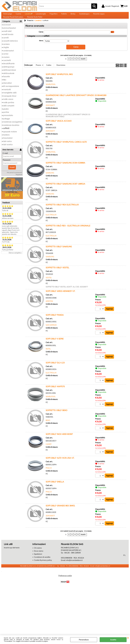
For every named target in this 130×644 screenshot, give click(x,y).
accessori (7, 31)
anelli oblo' (7, 37)
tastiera (6, 141)
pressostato (8, 122)
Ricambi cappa (99, 15)
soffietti (6, 134)
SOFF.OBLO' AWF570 (55, 392)
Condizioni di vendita (42, 563)
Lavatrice (28, 15)
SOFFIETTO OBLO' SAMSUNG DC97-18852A (65, 190)
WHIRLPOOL (51, 90)
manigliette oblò (10, 99)
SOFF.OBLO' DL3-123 (55, 369)
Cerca (41, 38)
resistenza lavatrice (11, 131)
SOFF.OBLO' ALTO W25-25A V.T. (60, 464)
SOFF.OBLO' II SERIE (55, 345)
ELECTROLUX (51, 220)
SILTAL (48, 355)
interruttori (7, 89)
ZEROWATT (50, 111)
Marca (41, 47)
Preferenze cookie (65, 582)
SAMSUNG (50, 179)
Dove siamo (38, 557)
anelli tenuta (8, 41)
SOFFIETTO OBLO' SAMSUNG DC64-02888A (65, 169)
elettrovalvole (9, 79)
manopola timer (10, 102)
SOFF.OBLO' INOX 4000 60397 (59, 440)
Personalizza (84, 640)
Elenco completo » (15, 259)
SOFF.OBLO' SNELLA (55, 488)
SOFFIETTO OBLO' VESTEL (57, 273)
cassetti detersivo (10, 47)
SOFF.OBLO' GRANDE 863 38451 (60, 512)
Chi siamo (38, 554)
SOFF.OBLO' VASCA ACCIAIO (59, 127)
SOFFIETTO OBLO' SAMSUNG (59, 252)
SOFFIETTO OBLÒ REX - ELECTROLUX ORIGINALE (68, 231)
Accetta (113, 640)
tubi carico (7, 147)
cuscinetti (7, 66)
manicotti (7, 96)
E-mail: (5, 159)
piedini (6, 115)
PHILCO (49, 474)
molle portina (9, 109)
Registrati (19, 181)
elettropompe (9, 73)
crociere (6, 63)
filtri (5, 86)
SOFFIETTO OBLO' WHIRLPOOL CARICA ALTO (66, 148)
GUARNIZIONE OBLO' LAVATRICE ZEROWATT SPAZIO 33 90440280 (76, 101)
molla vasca (8, 105)
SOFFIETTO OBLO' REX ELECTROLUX (62, 210)
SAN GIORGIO (51, 331)
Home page (8, 15)
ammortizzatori (9, 34)
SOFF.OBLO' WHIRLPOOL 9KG (59, 80)
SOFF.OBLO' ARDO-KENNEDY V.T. (60, 297)
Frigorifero (54, 15)
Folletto (64, 15)
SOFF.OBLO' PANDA (55, 321)
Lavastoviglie (41, 15)
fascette (6, 83)
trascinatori (8, 144)
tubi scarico (8, 151)
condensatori (8, 57)
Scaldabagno (84, 15)
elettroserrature (10, 76)
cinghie (6, 53)
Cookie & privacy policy (43, 566)
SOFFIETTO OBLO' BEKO (57, 416)
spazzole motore (10, 138)
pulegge (6, 125)
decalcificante (9, 70)
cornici (6, 60)
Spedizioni (38, 560)
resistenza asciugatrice (13, 128)
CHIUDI (128, 638)
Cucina (18, 15)
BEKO (48, 426)
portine (6, 118)
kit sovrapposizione (11, 92)
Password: (7, 166)
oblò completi (9, 112)
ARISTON (49, 307)
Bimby (73, 15)
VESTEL (49, 283)
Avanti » (83, 65)
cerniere (6, 50)
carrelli (6, 44)
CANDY (49, 450)
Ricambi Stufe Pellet (35, 22)
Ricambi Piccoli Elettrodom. (13, 22)
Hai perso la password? (15, 179)
